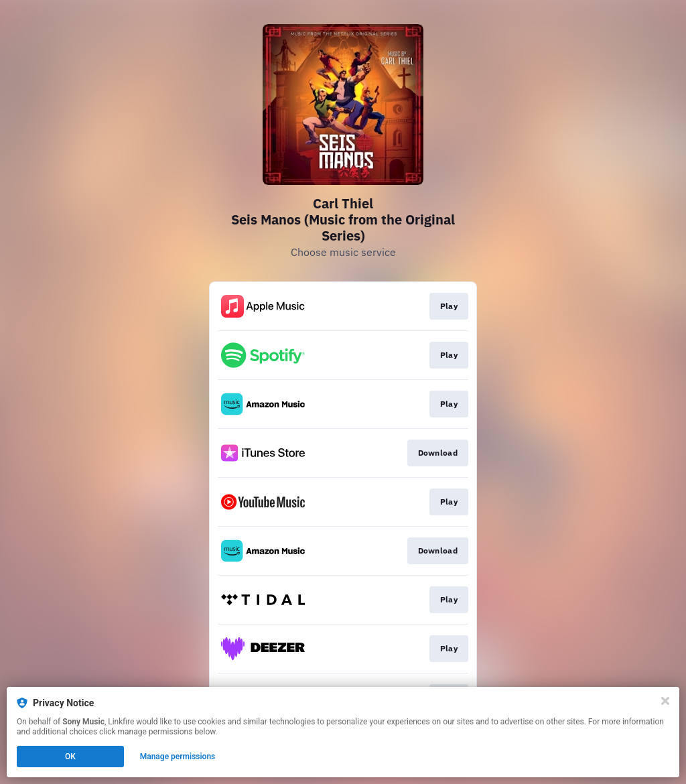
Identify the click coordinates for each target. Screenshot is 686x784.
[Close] (665, 701)
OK (70, 757)
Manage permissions (178, 757)
